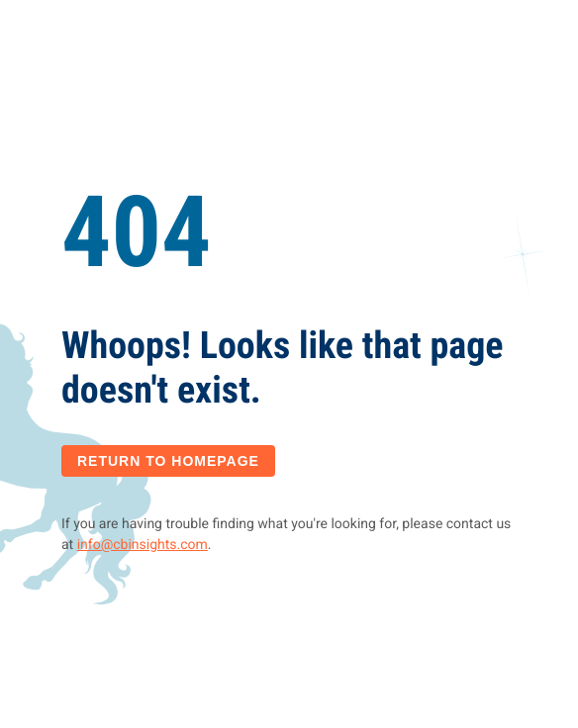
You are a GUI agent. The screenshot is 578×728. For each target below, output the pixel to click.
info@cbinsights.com (143, 545)
